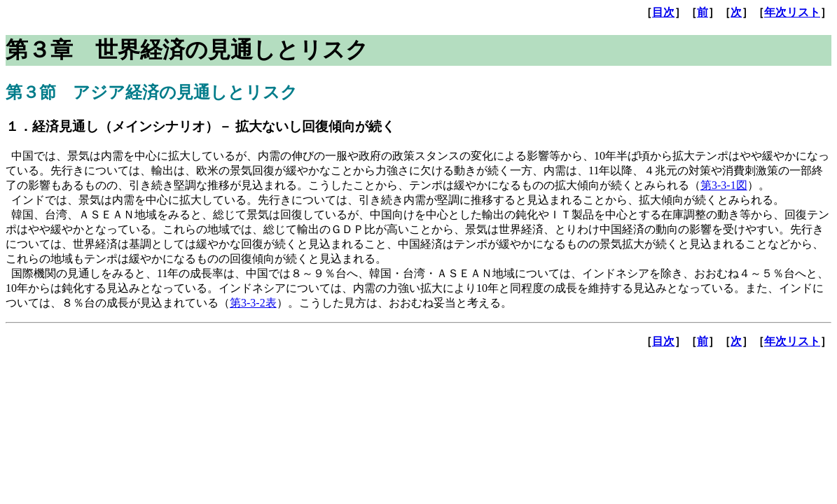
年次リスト (792, 12)
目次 (663, 12)
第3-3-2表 (253, 303)
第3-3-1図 (724, 185)
